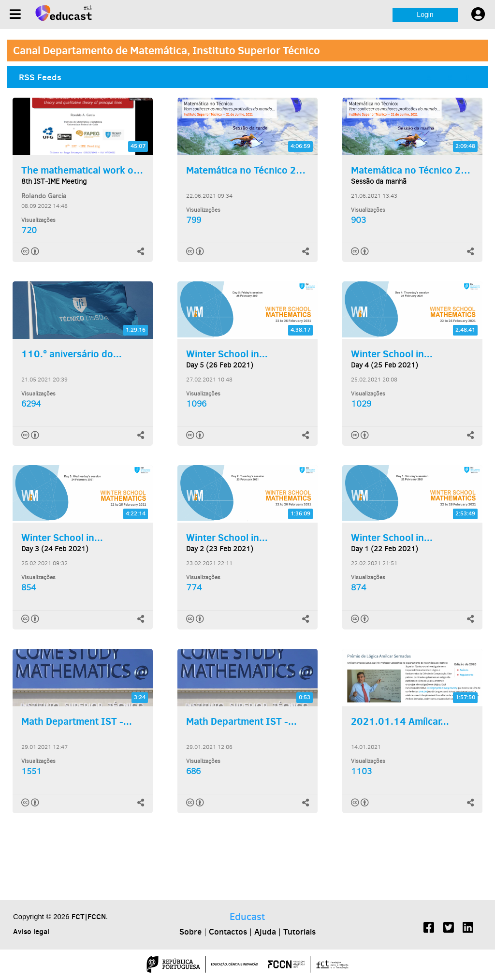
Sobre (190, 932)
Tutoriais (299, 932)
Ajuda (265, 932)
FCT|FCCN (89, 916)
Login (425, 15)
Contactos (228, 932)
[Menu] (15, 14)
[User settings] (478, 15)
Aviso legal (31, 931)
